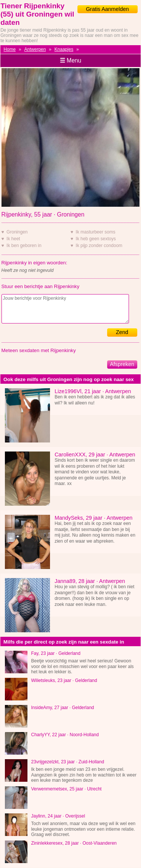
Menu (70, 60)
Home (10, 49)
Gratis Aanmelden (107, 9)
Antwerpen (35, 49)
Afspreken (122, 364)
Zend (122, 332)
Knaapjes (64, 49)
